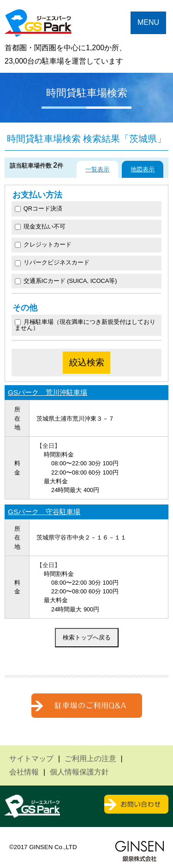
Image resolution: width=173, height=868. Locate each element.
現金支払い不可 (40, 226)
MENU (148, 22)
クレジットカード (43, 244)
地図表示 (143, 169)
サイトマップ (31, 759)
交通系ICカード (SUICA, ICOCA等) (66, 281)
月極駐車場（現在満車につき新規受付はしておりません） (85, 325)
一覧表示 (97, 169)
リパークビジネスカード (52, 262)
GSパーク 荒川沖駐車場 (48, 392)
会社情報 (24, 772)
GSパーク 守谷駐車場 (44, 512)
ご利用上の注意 (90, 759)
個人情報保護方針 (79, 772)
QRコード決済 (39, 208)
